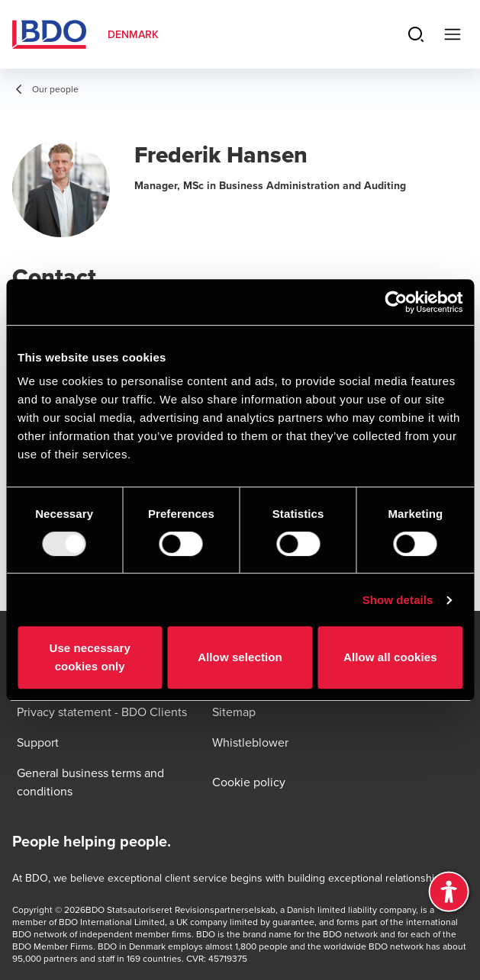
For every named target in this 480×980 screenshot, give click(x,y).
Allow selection (240, 657)
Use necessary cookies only (89, 657)
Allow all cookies (390, 657)
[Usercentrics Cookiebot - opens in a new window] (396, 302)
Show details (398, 600)
